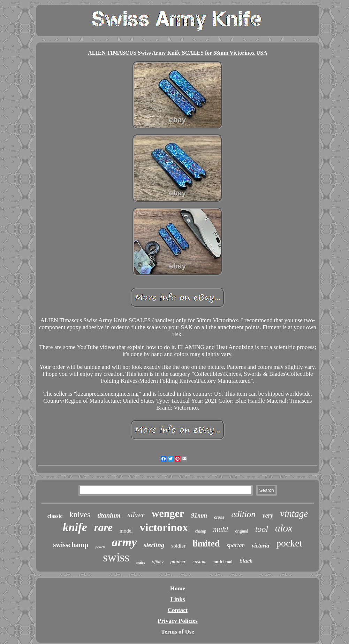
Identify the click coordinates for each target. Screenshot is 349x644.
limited (206, 544)
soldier (178, 546)
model (126, 531)
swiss (116, 557)
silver (136, 515)
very (268, 515)
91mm (199, 515)
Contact (178, 610)
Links (178, 599)
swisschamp (71, 545)
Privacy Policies (178, 621)
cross (219, 517)
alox (284, 528)
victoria (260, 546)
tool (262, 529)
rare (103, 527)
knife (75, 527)
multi (221, 529)
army (124, 542)
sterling (154, 545)
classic (55, 516)
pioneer (178, 562)
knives (80, 515)
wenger (168, 513)
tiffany (158, 562)
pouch (100, 547)
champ (200, 531)
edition (243, 514)
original (241, 531)
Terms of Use (178, 632)
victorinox (164, 527)
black (246, 561)
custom (199, 562)
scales (141, 563)
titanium (109, 515)
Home (178, 588)
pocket (289, 543)
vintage (294, 514)
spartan (236, 545)
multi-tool (223, 562)
